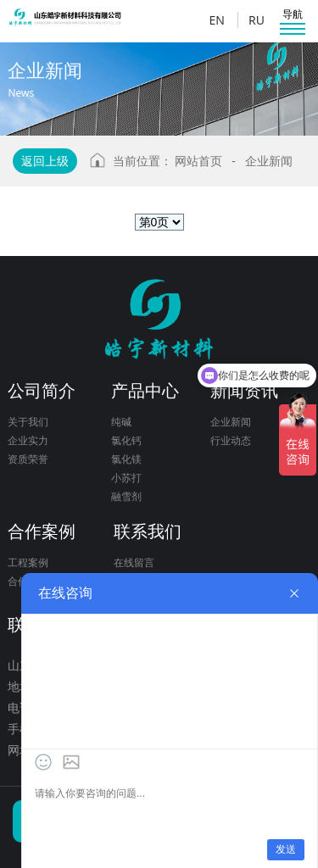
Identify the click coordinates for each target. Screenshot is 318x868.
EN (216, 20)
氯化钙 (126, 440)
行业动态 (231, 440)
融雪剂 (126, 496)
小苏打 (126, 478)
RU (257, 20)
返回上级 (45, 161)
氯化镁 (126, 459)
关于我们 (28, 422)
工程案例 (28, 562)
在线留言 (134, 562)
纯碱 (121, 422)
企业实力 (28, 440)
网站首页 (198, 161)
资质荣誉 (28, 459)
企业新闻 (269, 161)
